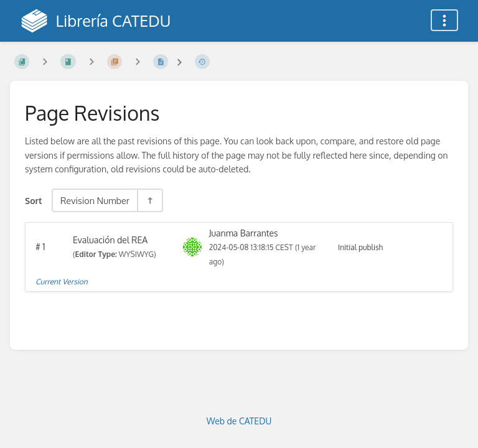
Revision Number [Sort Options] (95, 200)
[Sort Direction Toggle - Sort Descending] (149, 200)
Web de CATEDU (239, 421)
